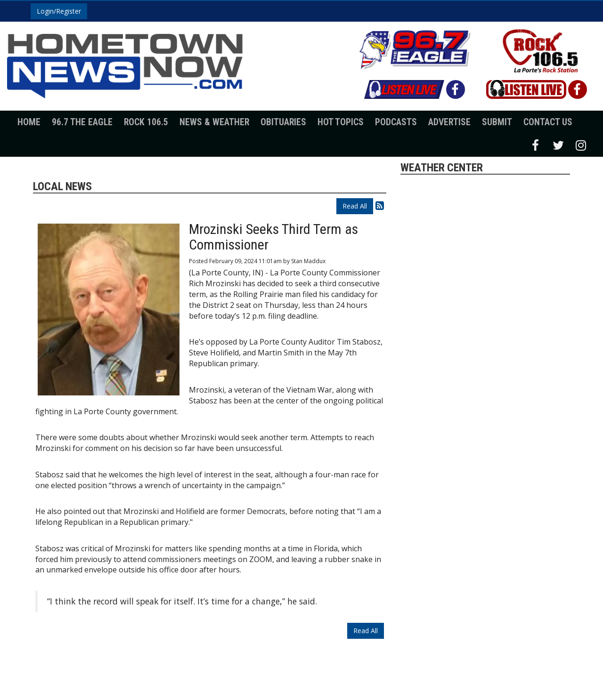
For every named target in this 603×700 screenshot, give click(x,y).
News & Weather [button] (214, 122)
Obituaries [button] (283, 122)
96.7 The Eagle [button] (82, 122)
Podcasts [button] (396, 122)
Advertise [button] (449, 122)
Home (29, 122)
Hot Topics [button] (341, 122)
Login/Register (59, 11)
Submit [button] (497, 122)
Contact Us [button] (548, 122)
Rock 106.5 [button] (146, 122)
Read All (355, 206)
